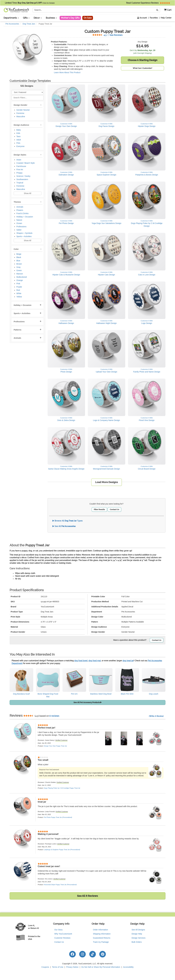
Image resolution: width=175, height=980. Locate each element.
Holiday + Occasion (25, 217)
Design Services (139, 938)
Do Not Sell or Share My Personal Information (101, 967)
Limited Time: (30, 3)
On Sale (88, 18)
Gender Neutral (23, 110)
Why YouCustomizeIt (63, 934)
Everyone (20, 146)
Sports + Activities (24, 236)
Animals (20, 207)
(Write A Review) (156, 716)
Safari (19, 230)
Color (16, 249)
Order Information (100, 930)
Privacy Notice (72, 967)
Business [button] (51, 18)
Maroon (20, 274)
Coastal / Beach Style (26, 163)
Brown (19, 264)
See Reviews (107, 35)
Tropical (20, 183)
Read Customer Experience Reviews (148, 3)
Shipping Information (102, 934)
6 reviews (54, 716)
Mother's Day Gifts (70, 18)
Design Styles (20, 155)
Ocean (19, 223)
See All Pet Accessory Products (88, 702)
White (19, 293)
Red (18, 290)
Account (142, 18)
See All (64, 526)
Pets (18, 143)
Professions (21, 227)
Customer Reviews (62, 938)
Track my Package (101, 942)
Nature (19, 220)
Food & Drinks (22, 213)
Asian (19, 160)
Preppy (19, 173)
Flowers (20, 210)
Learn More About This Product (67, 72)
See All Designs (138, 930)
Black (19, 257)
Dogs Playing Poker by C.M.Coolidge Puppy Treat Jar (62, 788)
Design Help (137, 934)
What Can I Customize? (142, 68)
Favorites (154, 18)
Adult (19, 140)
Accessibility (128, 967)
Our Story (59, 930)
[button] (167, 10)
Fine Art (20, 170)
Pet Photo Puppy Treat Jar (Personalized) (58, 817)
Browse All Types (68, 521)
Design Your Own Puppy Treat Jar (55, 746)
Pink (18, 284)
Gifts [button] (26, 18)
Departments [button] (11, 18)
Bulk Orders (137, 942)
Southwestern (22, 179)
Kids (18, 133)
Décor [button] (38, 18)
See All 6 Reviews (87, 896)
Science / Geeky (23, 176)
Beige (19, 254)
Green (19, 270)
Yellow (19, 297)
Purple (19, 287)
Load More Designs (107, 482)
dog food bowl (81, 661)
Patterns (17, 330)
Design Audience (21, 125)
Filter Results (99, 509)
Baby (19, 130)
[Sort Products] (28, 92)
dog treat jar (128, 661)
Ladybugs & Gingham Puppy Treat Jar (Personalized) (62, 850)
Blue (18, 261)
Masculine (21, 116)
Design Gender (21, 105)
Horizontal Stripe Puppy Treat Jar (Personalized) (60, 885)
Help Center (166, 18)
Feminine (20, 113)
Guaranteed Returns (102, 938)
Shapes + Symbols (24, 233)
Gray (18, 267)
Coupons (45, 967)
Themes (17, 202)
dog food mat (95, 661)
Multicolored (22, 277)
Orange (20, 280)
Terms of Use (58, 967)
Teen (18, 136)
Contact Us (114, 509)
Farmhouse (21, 166)
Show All (27, 193)
